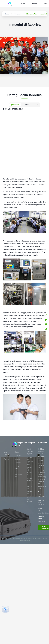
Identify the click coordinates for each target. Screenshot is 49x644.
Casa (23, 4)
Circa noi (18, 456)
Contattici (18, 463)
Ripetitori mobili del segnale (30, 451)
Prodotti (34, 4)
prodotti (18, 459)
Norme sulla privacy (17, 469)
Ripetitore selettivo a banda (30, 481)
